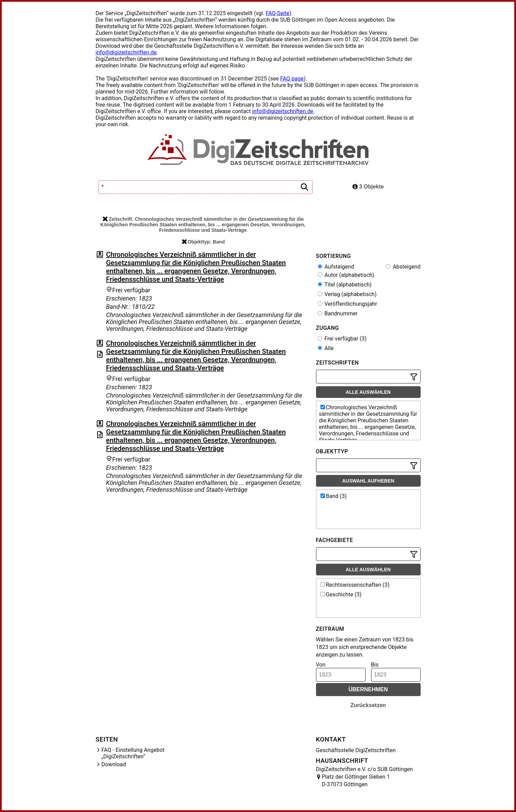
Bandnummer (338, 313)
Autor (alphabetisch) (346, 275)
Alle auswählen (368, 392)
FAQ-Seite (278, 13)
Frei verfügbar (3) (342, 339)
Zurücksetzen (368, 705)
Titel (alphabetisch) (345, 285)
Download (114, 764)
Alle (326, 348)
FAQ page (292, 79)
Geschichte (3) (341, 594)
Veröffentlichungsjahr (347, 304)
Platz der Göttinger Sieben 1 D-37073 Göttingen (356, 781)
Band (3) (334, 496)
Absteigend (403, 267)
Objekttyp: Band (203, 242)
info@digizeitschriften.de (126, 52)
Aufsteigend (336, 267)
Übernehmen (368, 689)
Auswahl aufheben (368, 481)
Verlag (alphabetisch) (347, 294)
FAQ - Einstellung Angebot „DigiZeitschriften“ (133, 753)
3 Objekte (368, 187)
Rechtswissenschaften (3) (355, 585)
